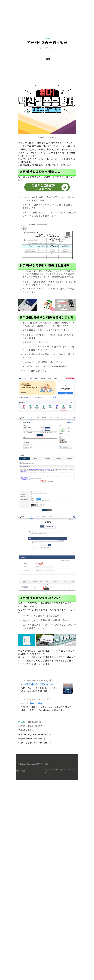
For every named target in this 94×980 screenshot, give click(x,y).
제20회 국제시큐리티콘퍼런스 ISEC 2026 (39, 758)
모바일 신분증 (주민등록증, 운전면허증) (33, 808)
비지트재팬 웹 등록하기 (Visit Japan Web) (33, 816)
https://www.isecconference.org (34, 754)
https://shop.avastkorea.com (33, 773)
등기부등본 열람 (25, 804)
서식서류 (47, 39)
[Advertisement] (49, 370)
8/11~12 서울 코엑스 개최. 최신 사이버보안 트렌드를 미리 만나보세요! (39, 763)
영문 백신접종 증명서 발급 (47, 42)
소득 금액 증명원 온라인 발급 (30, 812)
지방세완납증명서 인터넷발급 (30, 800)
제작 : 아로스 (21, 844)
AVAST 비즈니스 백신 (32, 777)
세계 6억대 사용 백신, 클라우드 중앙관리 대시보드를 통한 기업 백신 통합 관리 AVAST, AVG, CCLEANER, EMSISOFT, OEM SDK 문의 (46, 782)
